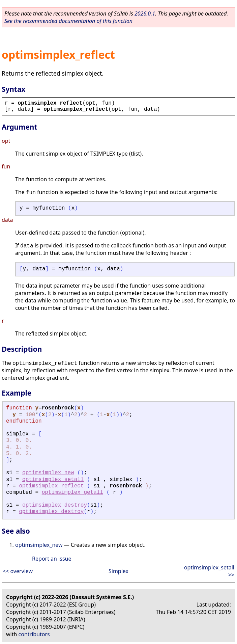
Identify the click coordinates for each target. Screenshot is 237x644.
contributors (34, 634)
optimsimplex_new (48, 473)
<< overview (18, 571)
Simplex (118, 571)
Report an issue (52, 559)
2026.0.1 (145, 14)
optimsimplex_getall (72, 492)
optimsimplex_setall (53, 480)
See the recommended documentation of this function (68, 21)
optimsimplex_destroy (55, 505)
